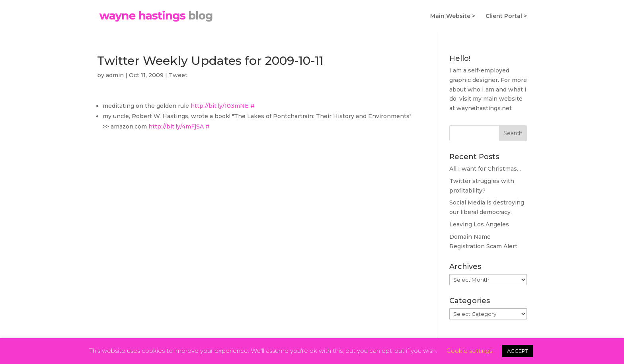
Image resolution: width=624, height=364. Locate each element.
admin (115, 75)
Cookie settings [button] (469, 351)
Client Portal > (506, 16)
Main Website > (453, 16)
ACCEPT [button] (518, 351)
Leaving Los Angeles (479, 224)
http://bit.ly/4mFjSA (176, 127)
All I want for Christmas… (485, 169)
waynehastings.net (484, 108)
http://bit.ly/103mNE (220, 106)
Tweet (178, 75)
